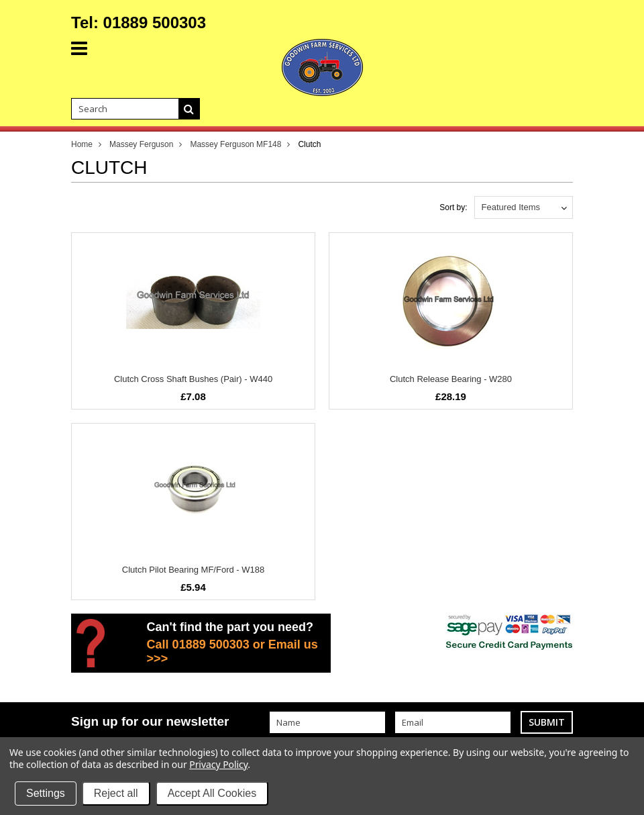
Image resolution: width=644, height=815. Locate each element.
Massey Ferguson (141, 144)
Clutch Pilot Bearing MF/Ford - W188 (193, 570)
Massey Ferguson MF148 (235, 144)
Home (82, 144)
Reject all (116, 793)
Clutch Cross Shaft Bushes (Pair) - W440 (193, 379)
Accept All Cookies (212, 793)
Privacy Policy (218, 764)
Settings (46, 793)
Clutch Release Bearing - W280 (451, 379)
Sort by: (453, 207)
